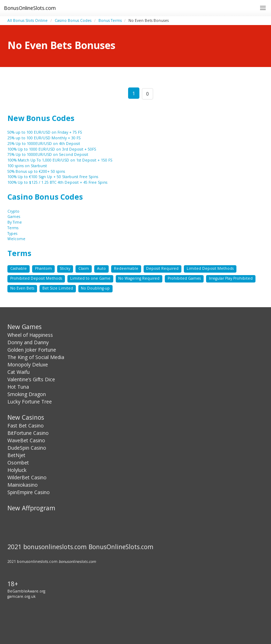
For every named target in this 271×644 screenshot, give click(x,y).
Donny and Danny (28, 342)
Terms (13, 228)
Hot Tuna (18, 387)
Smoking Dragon (27, 394)
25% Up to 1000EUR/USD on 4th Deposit (44, 144)
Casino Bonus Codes (73, 20)
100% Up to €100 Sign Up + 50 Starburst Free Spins (53, 177)
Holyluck (17, 470)
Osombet (18, 463)
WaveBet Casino (26, 440)
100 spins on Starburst (27, 166)
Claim (84, 268)
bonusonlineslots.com (77, 561)
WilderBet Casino (27, 477)
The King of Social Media (36, 357)
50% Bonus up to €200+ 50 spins (36, 171)
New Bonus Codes (41, 118)
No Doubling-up (95, 288)
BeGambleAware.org (26, 591)
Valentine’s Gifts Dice (31, 379)
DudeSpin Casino (27, 448)
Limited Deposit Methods (210, 268)
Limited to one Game (90, 278)
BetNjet (16, 455)
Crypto (13, 211)
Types (12, 233)
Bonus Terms (110, 20)
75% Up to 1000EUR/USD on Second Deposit (48, 154)
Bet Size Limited (58, 288)
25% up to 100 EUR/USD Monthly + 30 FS (44, 138)
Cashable (19, 268)
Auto (101, 268)
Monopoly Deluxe (28, 364)
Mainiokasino (23, 485)
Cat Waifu (19, 372)
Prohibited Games (184, 278)
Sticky (65, 268)
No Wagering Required (139, 278)
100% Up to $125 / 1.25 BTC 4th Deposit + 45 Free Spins (57, 182)
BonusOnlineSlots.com (30, 8)
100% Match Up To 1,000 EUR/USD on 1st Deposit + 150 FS (60, 160)
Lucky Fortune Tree (30, 402)
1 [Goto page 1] (134, 93)
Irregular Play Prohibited (231, 278)
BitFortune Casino (28, 433)
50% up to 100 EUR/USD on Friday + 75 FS (45, 132)
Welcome (16, 239)
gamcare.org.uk (22, 596)
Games (14, 217)
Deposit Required (162, 268)
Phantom (43, 268)
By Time (15, 222)
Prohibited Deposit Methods (36, 278)
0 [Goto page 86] (147, 94)
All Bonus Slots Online (28, 20)
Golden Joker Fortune (32, 350)
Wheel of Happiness (30, 335)
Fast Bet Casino (26, 426)
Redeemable (126, 268)
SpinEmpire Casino (29, 492)
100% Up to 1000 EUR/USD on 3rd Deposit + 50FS (52, 149)
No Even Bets (22, 288)
